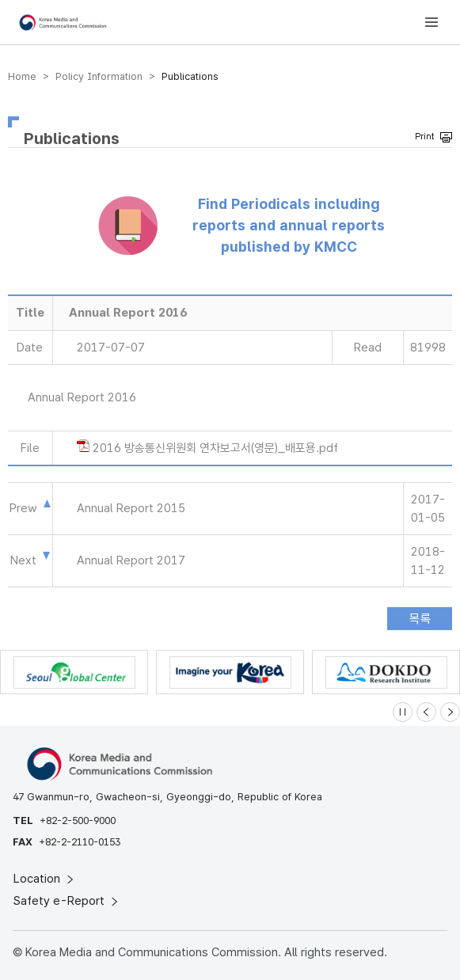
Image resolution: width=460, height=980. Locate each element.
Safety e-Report (67, 901)
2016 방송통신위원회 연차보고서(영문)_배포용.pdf (215, 448)
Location (45, 879)
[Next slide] (450, 712)
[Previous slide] (426, 712)
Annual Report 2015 (131, 508)
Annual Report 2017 (131, 560)
